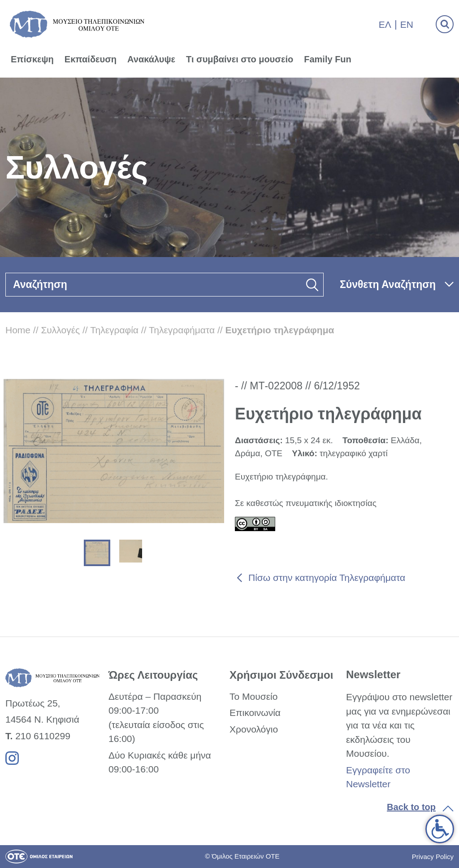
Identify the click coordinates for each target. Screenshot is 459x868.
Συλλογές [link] (60, 330)
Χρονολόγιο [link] (254, 729)
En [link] (407, 24)
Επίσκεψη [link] (32, 59)
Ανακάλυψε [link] (151, 59)
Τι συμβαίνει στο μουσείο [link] (240, 59)
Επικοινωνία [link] (255, 713)
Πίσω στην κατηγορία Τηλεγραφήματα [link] (327, 578)
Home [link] (18, 330)
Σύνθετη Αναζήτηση (388, 284)
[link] (440, 829)
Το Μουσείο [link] (253, 696)
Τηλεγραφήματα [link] (182, 330)
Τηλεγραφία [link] (114, 330)
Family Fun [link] (328, 59)
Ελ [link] (385, 24)
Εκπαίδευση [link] (91, 59)
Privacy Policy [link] (433, 857)
